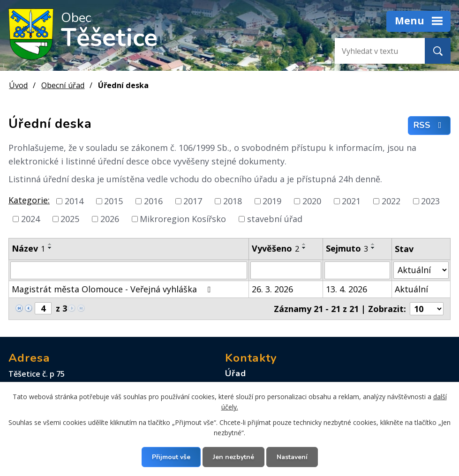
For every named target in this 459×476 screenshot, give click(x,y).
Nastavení (292, 457)
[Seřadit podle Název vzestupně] (50, 244)
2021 (351, 201)
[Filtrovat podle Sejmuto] (357, 270)
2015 (113, 201)
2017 (193, 201)
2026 (110, 219)
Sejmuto (347, 248)
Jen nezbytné (233, 457)
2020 (312, 201)
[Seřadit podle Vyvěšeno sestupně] (304, 248)
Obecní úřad (63, 85)
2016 (153, 201)
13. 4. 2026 (346, 289)
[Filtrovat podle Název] (129, 270)
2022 (391, 201)
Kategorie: (29, 200)
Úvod (18, 85)
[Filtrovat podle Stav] (421, 270)
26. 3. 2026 (272, 289)
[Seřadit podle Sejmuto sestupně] (373, 248)
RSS (429, 126)
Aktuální (411, 289)
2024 (30, 219)
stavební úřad (275, 219)
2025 (70, 219)
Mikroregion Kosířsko (183, 219)
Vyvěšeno (275, 248)
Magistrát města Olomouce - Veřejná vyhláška (113, 289)
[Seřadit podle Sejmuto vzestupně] (373, 244)
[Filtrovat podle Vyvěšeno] (286, 270)
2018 (233, 201)
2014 (74, 201)
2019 (272, 201)
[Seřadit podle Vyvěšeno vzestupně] (304, 244)
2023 (430, 201)
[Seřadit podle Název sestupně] (50, 248)
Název (28, 248)
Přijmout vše (171, 457)
